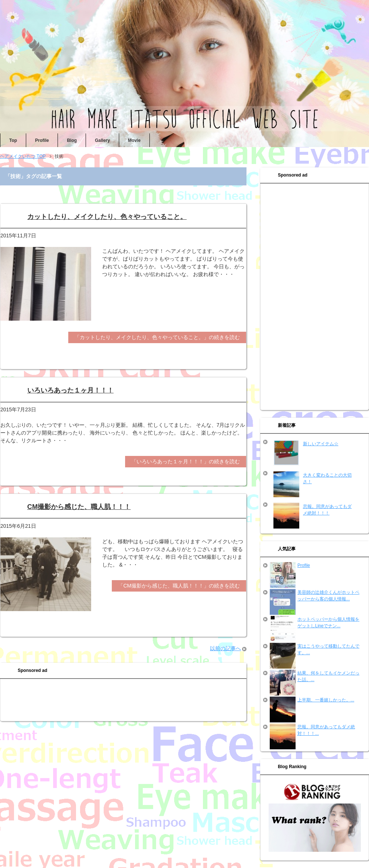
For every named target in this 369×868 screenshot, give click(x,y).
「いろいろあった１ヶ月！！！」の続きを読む (186, 461)
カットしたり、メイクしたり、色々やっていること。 (107, 217)
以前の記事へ (225, 648)
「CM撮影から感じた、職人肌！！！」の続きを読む (179, 586)
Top (13, 140)
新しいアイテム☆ (321, 444)
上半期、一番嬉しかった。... (326, 700)
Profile (42, 140)
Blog (72, 140)
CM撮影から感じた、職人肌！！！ (79, 507)
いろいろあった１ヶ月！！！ (70, 390)
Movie (134, 140)
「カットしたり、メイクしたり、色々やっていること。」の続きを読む (157, 337)
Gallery (102, 140)
